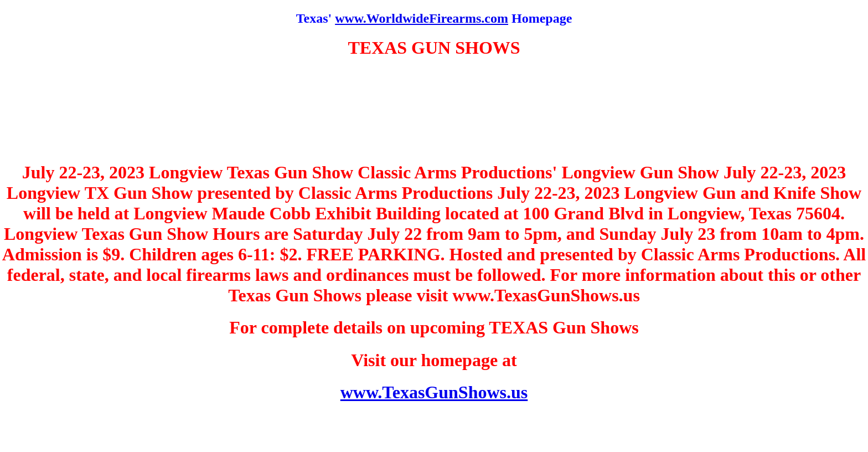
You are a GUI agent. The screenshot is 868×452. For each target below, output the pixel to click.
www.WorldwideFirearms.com (422, 18)
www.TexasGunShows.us (434, 392)
